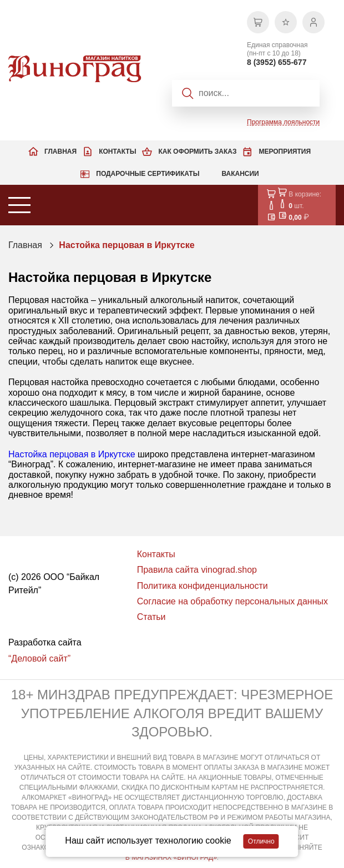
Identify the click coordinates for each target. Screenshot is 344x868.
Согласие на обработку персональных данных (232, 601)
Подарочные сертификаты (148, 174)
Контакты (117, 152)
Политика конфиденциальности (203, 586)
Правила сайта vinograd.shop (197, 570)
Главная (60, 152)
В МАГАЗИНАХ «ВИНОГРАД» (171, 857)
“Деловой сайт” (39, 658)
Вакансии (240, 174)
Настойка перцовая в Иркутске (127, 245)
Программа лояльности (283, 122)
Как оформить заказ (197, 152)
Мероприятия (285, 152)
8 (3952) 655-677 (277, 62)
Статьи (151, 617)
